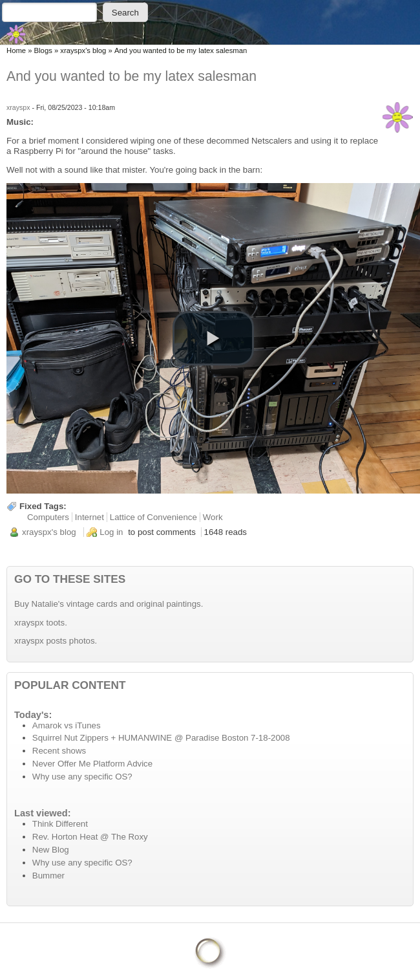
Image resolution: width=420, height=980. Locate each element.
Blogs (43, 50)
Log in (111, 532)
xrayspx (18, 107)
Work (213, 517)
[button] (213, 338)
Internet (89, 517)
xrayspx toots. (41, 623)
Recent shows (59, 751)
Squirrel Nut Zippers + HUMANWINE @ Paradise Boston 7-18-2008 (161, 738)
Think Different (60, 824)
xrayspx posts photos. (56, 641)
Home (16, 50)
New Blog (51, 850)
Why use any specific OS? (82, 777)
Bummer (48, 876)
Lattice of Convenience (153, 517)
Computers (48, 517)
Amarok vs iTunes (67, 725)
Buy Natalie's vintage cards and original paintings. (109, 604)
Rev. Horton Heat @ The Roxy (90, 837)
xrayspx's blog (83, 50)
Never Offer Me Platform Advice (92, 764)
